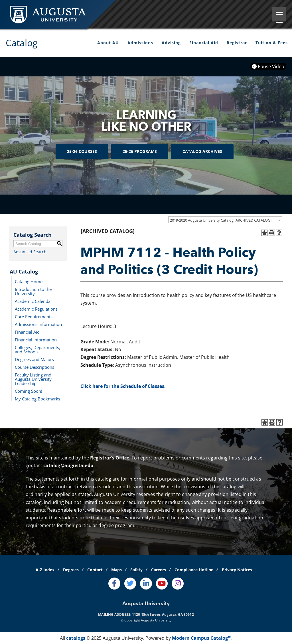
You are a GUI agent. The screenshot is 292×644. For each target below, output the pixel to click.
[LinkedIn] (146, 584)
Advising (171, 43)
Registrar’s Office (110, 458)
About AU (108, 43)
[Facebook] (114, 584)
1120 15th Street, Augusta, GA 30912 (163, 614)
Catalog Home (29, 281)
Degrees (71, 570)
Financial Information (36, 339)
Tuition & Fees (272, 43)
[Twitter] (130, 584)
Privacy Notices (237, 570)
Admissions (140, 43)
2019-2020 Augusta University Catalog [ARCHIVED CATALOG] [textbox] (221, 220)
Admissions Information (38, 324)
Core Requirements (34, 316)
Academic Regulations (36, 309)
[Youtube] (162, 584)
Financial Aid (204, 43)
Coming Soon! (29, 391)
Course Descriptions (35, 367)
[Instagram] (178, 584)
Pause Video (268, 66)
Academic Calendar (34, 301)
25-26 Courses (82, 151)
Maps (116, 570)
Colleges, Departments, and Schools (37, 349)
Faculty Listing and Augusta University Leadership (33, 379)
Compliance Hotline (194, 570)
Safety (136, 570)
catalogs (76, 638)
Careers (159, 570)
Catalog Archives (202, 151)
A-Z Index (45, 570)
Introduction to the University (33, 291)
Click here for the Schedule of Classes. (123, 386)
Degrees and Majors (34, 359)
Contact (95, 570)
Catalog (22, 43)
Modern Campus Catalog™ (202, 638)
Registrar (237, 43)
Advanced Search (30, 252)
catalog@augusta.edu (68, 465)
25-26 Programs (140, 151)
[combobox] (225, 220)
